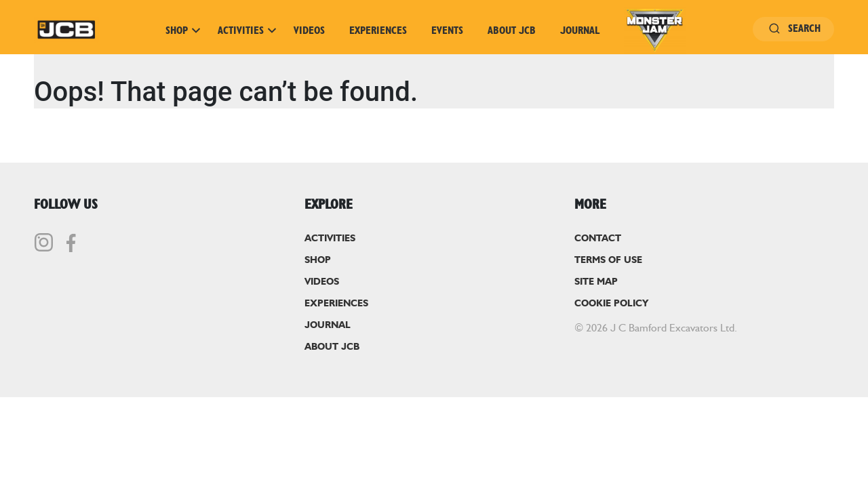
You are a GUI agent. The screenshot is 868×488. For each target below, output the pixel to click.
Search (793, 28)
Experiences (378, 30)
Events (447, 30)
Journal (580, 30)
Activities (247, 30)
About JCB (512, 30)
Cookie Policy (611, 304)
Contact (598, 239)
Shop (183, 30)
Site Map (596, 282)
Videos (309, 30)
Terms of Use (608, 260)
